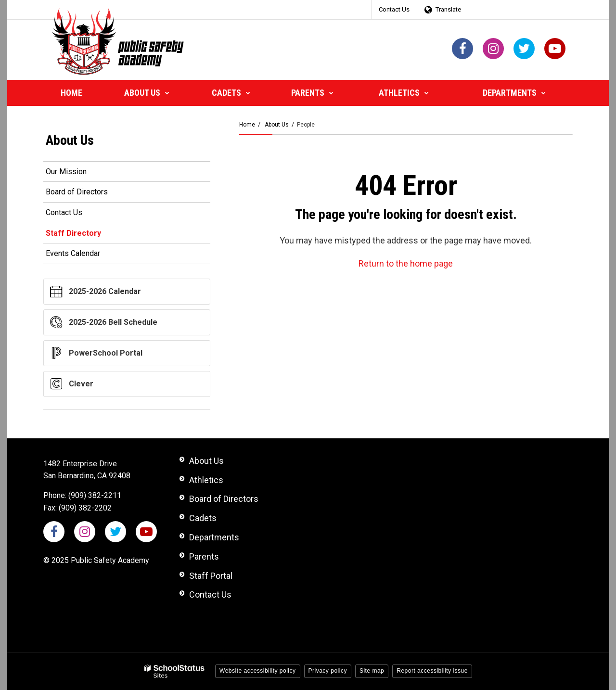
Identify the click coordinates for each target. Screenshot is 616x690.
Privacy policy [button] (328, 671)
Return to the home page (406, 263)
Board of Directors (77, 192)
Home (247, 125)
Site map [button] (372, 671)
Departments (214, 537)
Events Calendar (73, 253)
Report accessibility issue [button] (432, 671)
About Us (277, 125)
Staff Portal (211, 576)
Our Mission (66, 172)
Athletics (206, 480)
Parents (204, 556)
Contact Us (394, 9)
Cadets (203, 518)
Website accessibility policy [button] (258, 671)
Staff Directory (73, 233)
